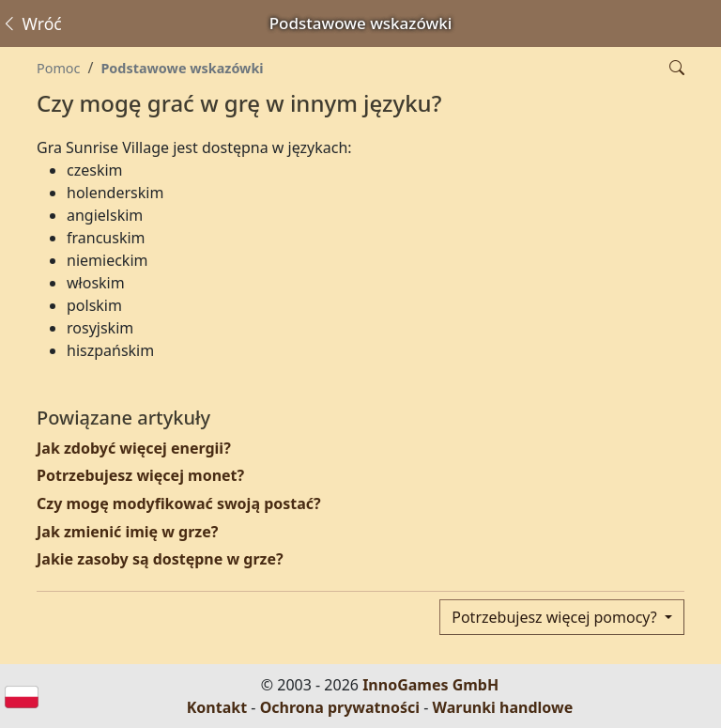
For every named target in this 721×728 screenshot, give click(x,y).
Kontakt (217, 707)
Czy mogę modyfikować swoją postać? (179, 503)
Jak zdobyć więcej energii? (134, 448)
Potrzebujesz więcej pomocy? (556, 617)
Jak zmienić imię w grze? (127, 532)
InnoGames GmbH (430, 685)
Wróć (31, 23)
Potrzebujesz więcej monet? (140, 475)
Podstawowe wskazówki (182, 68)
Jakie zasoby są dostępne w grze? (160, 559)
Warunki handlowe (503, 707)
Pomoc (58, 68)
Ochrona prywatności (340, 707)
